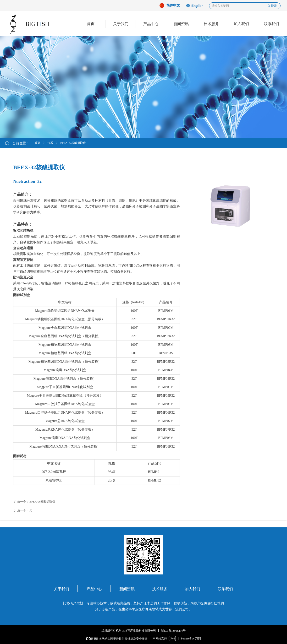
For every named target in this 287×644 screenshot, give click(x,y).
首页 (37, 143)
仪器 (50, 143)
